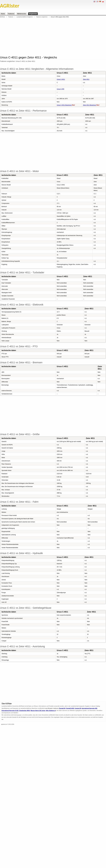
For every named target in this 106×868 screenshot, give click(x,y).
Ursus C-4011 (61, 79)
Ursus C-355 (60, 89)
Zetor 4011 (86, 79)
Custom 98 (78, 708)
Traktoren (11, 14)
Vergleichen (33, 14)
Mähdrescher (22, 14)
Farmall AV (62, 708)
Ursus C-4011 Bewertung (64, 105)
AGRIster (2, 17)
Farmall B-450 (70, 708)
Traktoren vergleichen (42, 17)
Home (3, 14)
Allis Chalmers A (51, 711)
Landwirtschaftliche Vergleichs (25, 17)
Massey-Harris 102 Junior (38, 711)
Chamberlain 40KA (25, 711)
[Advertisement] (44, 36)
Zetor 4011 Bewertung (89, 105)
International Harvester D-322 (10, 711)
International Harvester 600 (89, 708)
